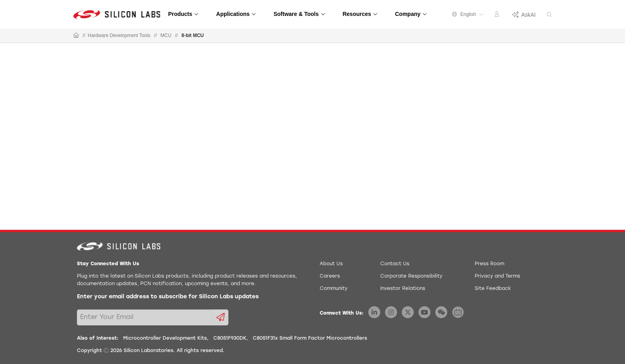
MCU (166, 35)
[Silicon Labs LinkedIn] (374, 312)
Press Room (489, 264)
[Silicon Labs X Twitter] (408, 312)
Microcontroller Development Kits (165, 339)
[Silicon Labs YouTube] (425, 312)
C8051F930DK (230, 339)
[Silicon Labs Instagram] (391, 312)
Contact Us (395, 264)
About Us (331, 264)
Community (334, 289)
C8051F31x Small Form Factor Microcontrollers (310, 339)
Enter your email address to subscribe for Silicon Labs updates (168, 297)
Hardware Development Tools (119, 35)
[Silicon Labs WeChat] (441, 312)
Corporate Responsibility (411, 276)
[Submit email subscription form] (221, 317)
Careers (330, 276)
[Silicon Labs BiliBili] (458, 312)
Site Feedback (493, 289)
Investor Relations (403, 289)
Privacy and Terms (497, 276)
